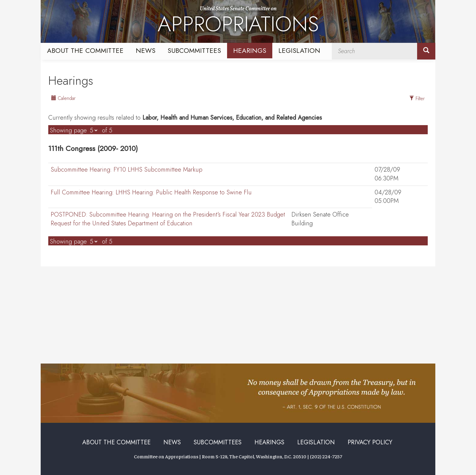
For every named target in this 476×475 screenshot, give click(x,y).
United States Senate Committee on (238, 22)
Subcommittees (194, 50)
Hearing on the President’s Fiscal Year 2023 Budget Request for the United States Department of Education (168, 219)
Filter (417, 99)
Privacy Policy (370, 442)
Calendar (63, 98)
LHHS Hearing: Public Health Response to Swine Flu (151, 193)
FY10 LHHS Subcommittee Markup (127, 170)
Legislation (299, 50)
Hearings (250, 50)
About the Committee (85, 50)
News (146, 50)
